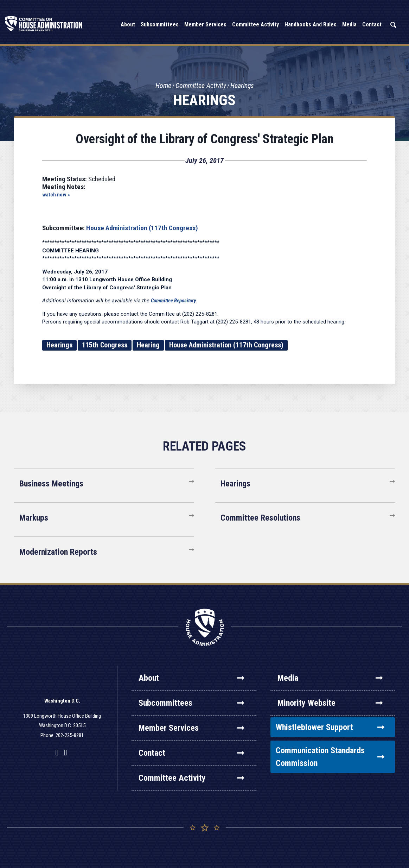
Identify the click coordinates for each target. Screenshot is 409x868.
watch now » (56, 195)
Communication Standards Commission (330, 757)
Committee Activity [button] (255, 24)
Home (163, 86)
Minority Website (330, 703)
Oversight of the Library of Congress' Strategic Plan (205, 139)
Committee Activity (201, 86)
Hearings (243, 86)
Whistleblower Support (330, 727)
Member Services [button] (205, 24)
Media (330, 678)
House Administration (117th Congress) (142, 228)
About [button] (128, 24)
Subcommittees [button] (160, 24)
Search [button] (393, 25)
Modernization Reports (58, 552)
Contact (191, 753)
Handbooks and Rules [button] (311, 24)
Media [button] (349, 24)
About (191, 678)
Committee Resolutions (260, 518)
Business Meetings (51, 484)
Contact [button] (372, 24)
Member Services (191, 728)
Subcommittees (191, 703)
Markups (34, 518)
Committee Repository (173, 301)
